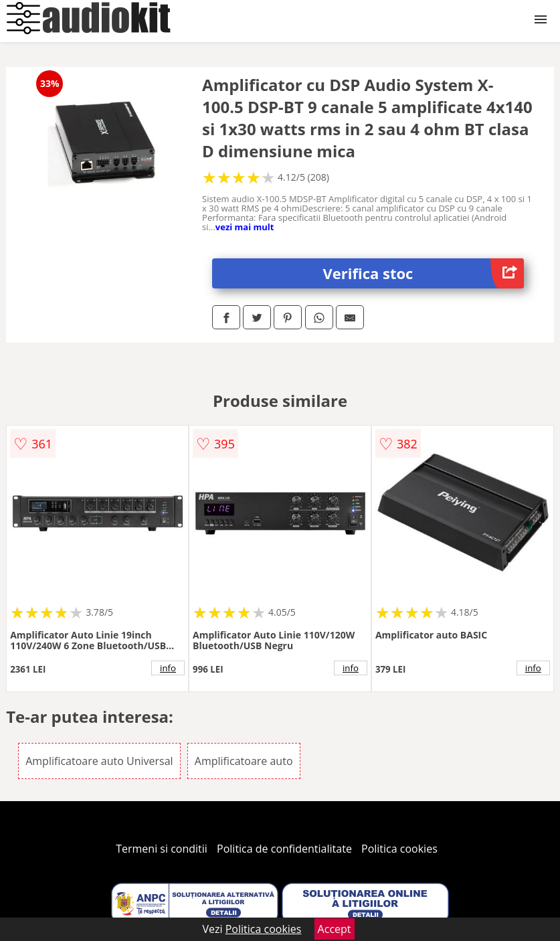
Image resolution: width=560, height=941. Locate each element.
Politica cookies (399, 849)
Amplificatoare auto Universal (99, 761)
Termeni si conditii (162, 849)
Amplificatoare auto (244, 761)
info (168, 668)
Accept (335, 929)
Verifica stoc (423, 273)
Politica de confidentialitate (284, 849)
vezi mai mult (245, 227)
